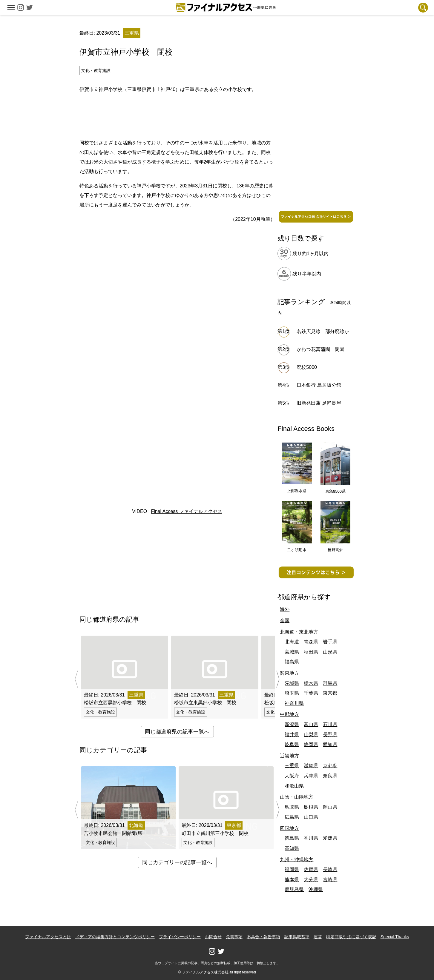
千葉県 (311, 693)
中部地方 (289, 714)
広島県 (292, 817)
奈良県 (330, 776)
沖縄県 (316, 889)
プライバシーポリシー (180, 937)
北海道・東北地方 (299, 632)
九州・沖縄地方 (297, 860)
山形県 (330, 652)
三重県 (292, 766)
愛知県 (330, 744)
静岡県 (311, 744)
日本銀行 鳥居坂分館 (319, 385)
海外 (285, 609)
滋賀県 (311, 766)
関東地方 (289, 673)
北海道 (292, 642)
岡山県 (330, 807)
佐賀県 (311, 869)
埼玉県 (292, 693)
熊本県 (292, 880)
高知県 (292, 848)
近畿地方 (289, 756)
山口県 (311, 817)
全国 (285, 621)
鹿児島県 (294, 889)
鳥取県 (292, 807)
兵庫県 (311, 776)
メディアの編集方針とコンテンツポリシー (115, 937)
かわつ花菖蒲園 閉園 (320, 349)
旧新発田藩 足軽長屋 (319, 403)
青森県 (311, 642)
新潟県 (292, 724)
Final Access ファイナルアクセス (186, 511)
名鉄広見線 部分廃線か (323, 331)
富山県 (311, 724)
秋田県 (311, 652)
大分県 (311, 880)
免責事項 (234, 937)
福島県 (292, 662)
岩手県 (330, 642)
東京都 (330, 693)
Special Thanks (395, 937)
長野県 (330, 735)
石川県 (330, 724)
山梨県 (311, 735)
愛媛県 (330, 838)
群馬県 (330, 683)
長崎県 (330, 869)
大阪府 (292, 776)
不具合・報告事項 (263, 937)
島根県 (311, 807)
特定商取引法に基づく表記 (351, 937)
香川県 (311, 838)
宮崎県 (330, 880)
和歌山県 (294, 786)
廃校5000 (307, 367)
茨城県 (292, 683)
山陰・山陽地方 (297, 797)
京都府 (330, 766)
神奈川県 (294, 703)
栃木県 (311, 683)
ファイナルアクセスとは (48, 937)
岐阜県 (292, 744)
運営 (318, 937)
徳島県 (292, 838)
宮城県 (292, 652)
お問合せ (213, 937)
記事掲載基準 (297, 937)
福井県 (292, 735)
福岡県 (292, 869)
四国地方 (289, 828)
